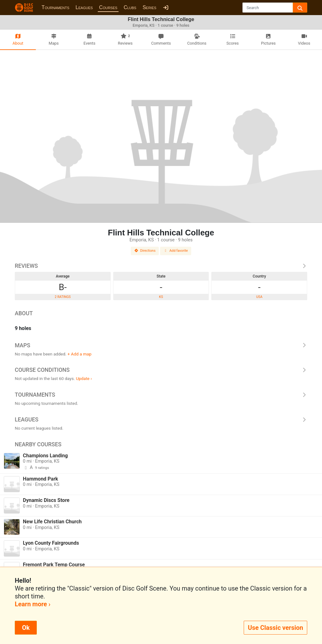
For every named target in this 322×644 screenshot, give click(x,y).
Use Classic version (275, 628)
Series (149, 7)
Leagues (84, 7)
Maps (161, 345)
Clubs (130, 7)
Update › (84, 378)
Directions (145, 251)
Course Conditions (161, 370)
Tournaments (55, 7)
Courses (108, 7)
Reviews (161, 266)
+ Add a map (80, 354)
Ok (26, 628)
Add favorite (176, 251)
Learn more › (33, 604)
